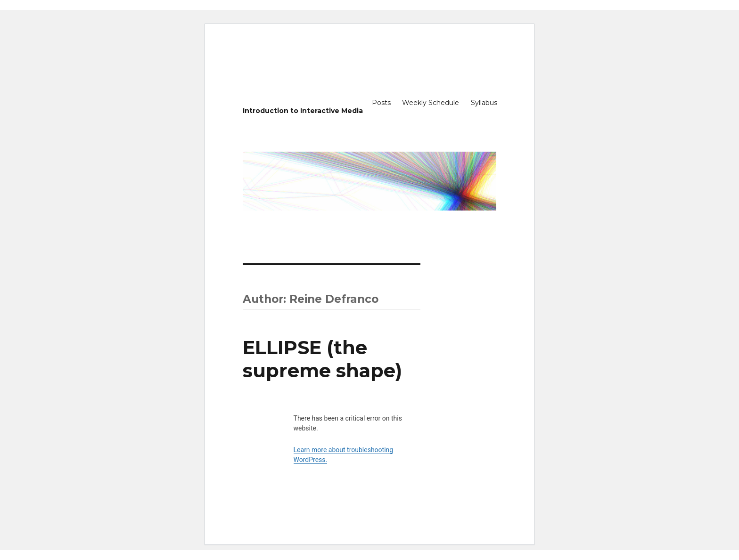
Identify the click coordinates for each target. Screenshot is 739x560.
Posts (381, 103)
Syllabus (484, 103)
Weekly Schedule (431, 103)
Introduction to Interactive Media (303, 111)
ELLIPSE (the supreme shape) (322, 359)
